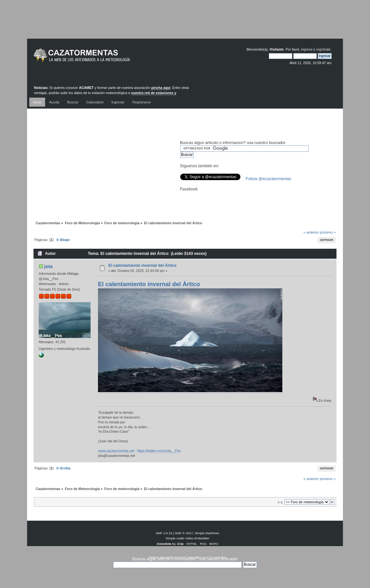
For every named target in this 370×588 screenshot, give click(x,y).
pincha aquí (161, 88)
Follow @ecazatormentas (269, 179)
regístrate (323, 49)
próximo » (328, 232)
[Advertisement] (185, 24)
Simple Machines (207, 533)
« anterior (311, 232)
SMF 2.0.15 (164, 533)
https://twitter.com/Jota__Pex (159, 451)
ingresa (307, 49)
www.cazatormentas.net (116, 451)
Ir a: (280, 502)
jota (49, 266)
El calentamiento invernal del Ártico (142, 265)
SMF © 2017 (184, 533)
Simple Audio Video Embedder (187, 538)
